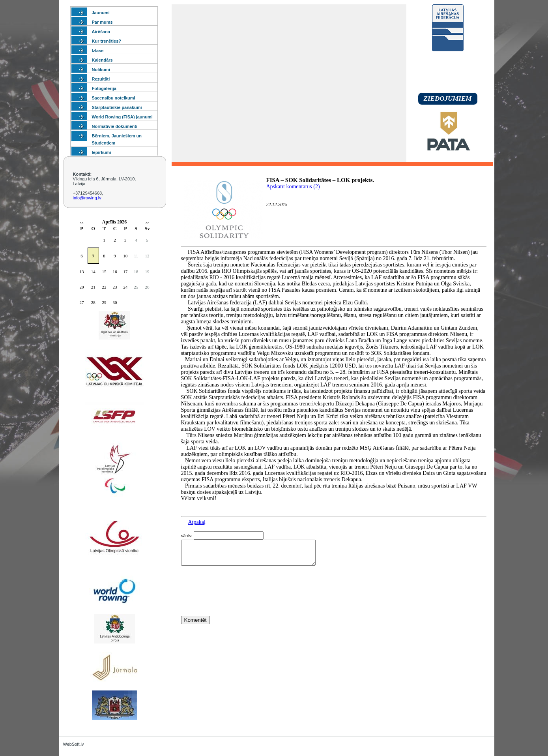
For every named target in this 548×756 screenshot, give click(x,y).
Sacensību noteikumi (114, 98)
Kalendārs (102, 60)
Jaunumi (101, 13)
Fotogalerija (104, 88)
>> (147, 223)
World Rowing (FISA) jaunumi (122, 117)
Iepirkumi (102, 152)
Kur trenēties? (107, 41)
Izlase (98, 51)
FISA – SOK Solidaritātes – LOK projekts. (320, 180)
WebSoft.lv (74, 744)
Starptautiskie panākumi (117, 107)
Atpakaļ (197, 522)
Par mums (102, 22)
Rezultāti (101, 79)
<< (81, 223)
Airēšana (101, 32)
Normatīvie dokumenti (115, 126)
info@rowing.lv (87, 198)
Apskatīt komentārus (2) (293, 187)
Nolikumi (101, 69)
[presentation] (241, 605)
